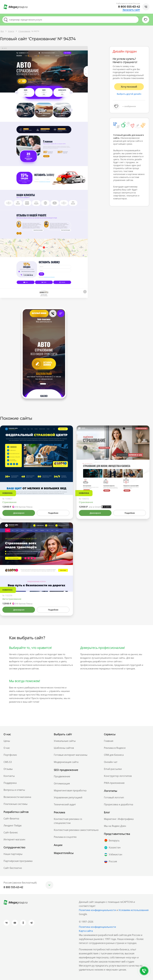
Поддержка (10, 783)
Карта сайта (86, 931)
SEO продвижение (66, 770)
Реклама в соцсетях (65, 837)
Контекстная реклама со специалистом (68, 821)
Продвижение (62, 776)
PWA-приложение (114, 783)
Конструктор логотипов (118, 776)
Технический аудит (65, 804)
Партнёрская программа (18, 861)
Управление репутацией (68, 797)
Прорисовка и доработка (119, 804)
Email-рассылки (113, 769)
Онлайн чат (111, 762)
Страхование (9, 502)
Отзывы (8, 769)
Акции (58, 845)
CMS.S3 (8, 762)
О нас (7, 748)
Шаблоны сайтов (64, 748)
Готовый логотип (114, 797)
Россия (110, 862)
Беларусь (112, 840)
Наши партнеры (13, 854)
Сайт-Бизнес (11, 832)
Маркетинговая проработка (70, 790)
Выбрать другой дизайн (129, 94)
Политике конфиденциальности (97, 910)
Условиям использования (134, 910)
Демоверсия (19, 513)
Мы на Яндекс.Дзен (115, 826)
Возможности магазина (17, 797)
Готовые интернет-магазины (71, 755)
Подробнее (53, 513)
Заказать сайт (131, 10)
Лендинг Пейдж (13, 825)
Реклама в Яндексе (115, 748)
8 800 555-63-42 (129, 7)
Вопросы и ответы (14, 790)
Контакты (9, 776)
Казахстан (112, 848)
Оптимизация (62, 783)
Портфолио (10, 755)
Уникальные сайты (65, 741)
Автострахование (12, 599)
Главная (109, 741)
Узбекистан (113, 855)
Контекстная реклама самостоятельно (76, 830)
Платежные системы (15, 804)
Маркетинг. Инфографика (119, 819)
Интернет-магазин (14, 839)
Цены (7, 741)
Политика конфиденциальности (97, 927)
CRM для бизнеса (114, 755)
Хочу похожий (129, 87)
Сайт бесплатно (13, 868)
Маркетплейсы (64, 853)
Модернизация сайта (66, 762)
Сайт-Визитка (11, 819)
